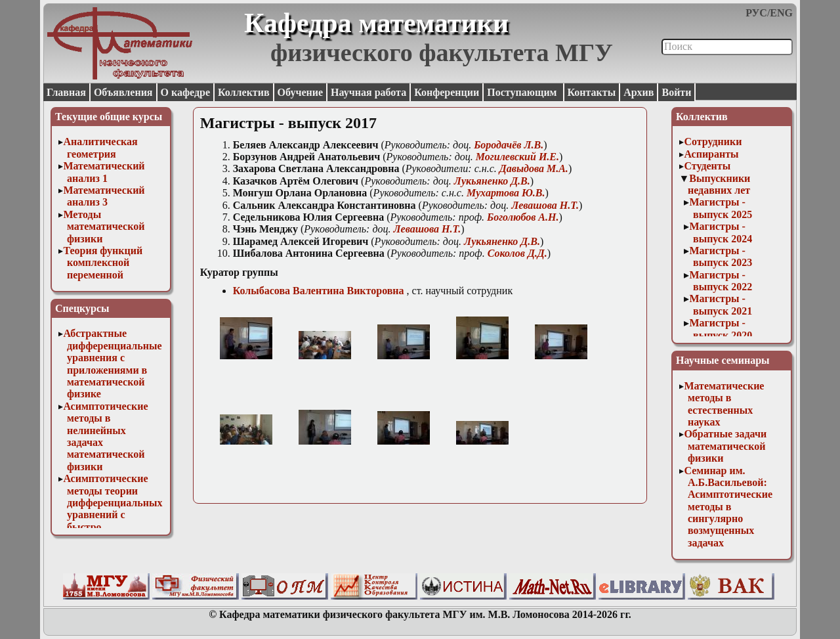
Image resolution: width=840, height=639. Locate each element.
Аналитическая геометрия (100, 147)
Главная (66, 92)
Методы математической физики (104, 227)
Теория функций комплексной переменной (103, 263)
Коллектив (244, 92)
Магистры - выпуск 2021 (721, 304)
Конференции (447, 92)
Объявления (123, 92)
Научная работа (368, 92)
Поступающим (523, 92)
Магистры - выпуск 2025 (721, 208)
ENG (781, 13)
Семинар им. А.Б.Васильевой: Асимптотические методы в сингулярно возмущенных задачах (728, 507)
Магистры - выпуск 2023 (721, 256)
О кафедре (185, 92)
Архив (639, 92)
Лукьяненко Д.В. (492, 181)
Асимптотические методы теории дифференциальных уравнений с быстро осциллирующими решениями (113, 515)
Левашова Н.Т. (545, 205)
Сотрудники (713, 142)
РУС (756, 13)
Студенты (707, 166)
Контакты (592, 92)
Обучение (301, 92)
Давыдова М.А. (534, 168)
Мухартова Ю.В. (506, 193)
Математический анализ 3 (104, 196)
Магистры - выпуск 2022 (721, 281)
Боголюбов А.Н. (523, 217)
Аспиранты (711, 154)
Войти (676, 92)
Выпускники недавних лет (719, 184)
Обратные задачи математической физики (725, 446)
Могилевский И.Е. (517, 157)
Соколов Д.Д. (517, 253)
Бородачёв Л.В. (509, 145)
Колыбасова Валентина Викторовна (319, 291)
